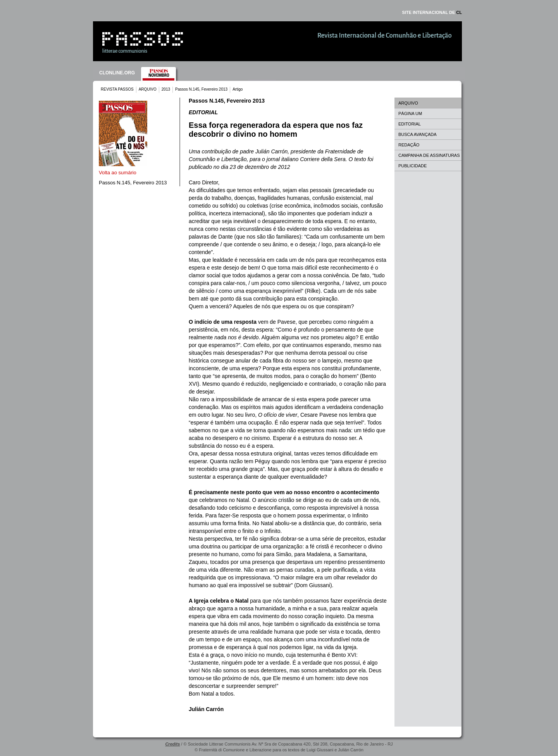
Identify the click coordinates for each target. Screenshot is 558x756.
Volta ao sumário (118, 173)
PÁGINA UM (410, 113)
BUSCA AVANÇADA (418, 134)
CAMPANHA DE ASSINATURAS (429, 155)
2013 (166, 89)
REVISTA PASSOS (117, 89)
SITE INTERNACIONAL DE (432, 12)
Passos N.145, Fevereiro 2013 (201, 89)
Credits (172, 744)
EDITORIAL (410, 124)
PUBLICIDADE (412, 166)
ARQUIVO (148, 89)
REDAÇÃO (409, 145)
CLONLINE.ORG (117, 73)
